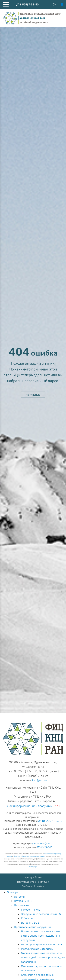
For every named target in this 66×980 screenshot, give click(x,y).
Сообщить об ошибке (33, 886)
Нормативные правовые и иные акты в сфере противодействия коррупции (41, 936)
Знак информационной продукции (29, 806)
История (19, 897)
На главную (33, 395)
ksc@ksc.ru (39, 780)
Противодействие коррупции (33, 882)
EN (55, 4)
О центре (13, 892)
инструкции (33, 867)
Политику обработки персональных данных (29, 856)
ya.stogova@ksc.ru (43, 844)
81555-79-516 (44, 847)
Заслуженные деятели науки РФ (41, 914)
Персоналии (22, 905)
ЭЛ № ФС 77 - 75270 (50, 821)
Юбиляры (27, 918)
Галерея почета (31, 910)
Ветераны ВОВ (23, 901)
